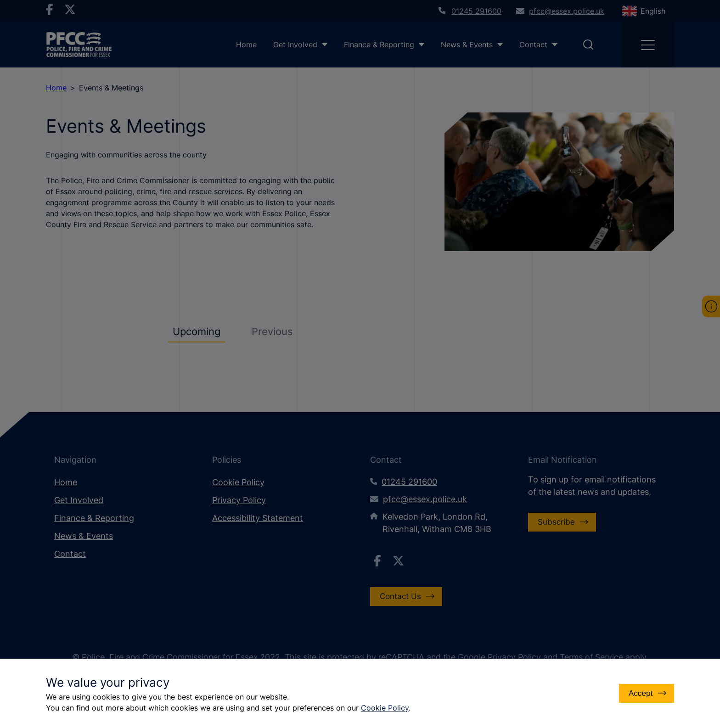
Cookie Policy (385, 708)
